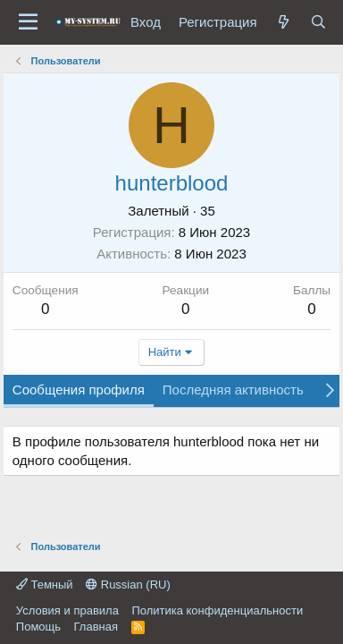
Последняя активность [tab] (233, 390)
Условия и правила (67, 610)
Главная (96, 627)
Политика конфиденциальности (217, 610)
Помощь (38, 627)
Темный (45, 585)
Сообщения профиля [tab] (79, 390)
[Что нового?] (284, 22)
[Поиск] (318, 22)
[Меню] (28, 22)
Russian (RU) (128, 585)
